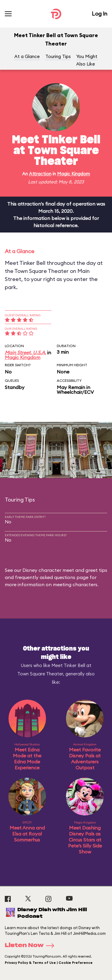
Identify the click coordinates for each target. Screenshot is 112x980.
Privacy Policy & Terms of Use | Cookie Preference (49, 963)
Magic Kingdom (73, 174)
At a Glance (27, 56)
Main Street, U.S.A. (25, 353)
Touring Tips (58, 56)
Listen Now (31, 946)
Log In (99, 14)
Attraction (40, 174)
